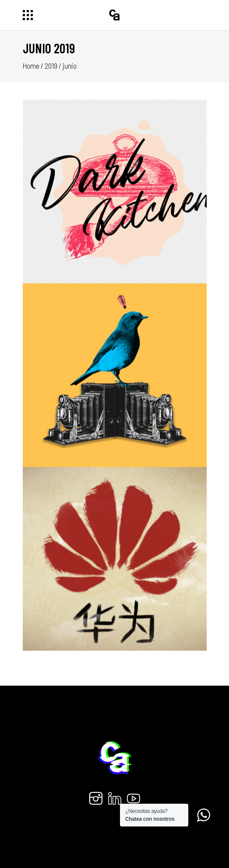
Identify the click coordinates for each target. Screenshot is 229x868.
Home (31, 66)
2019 (51, 66)
